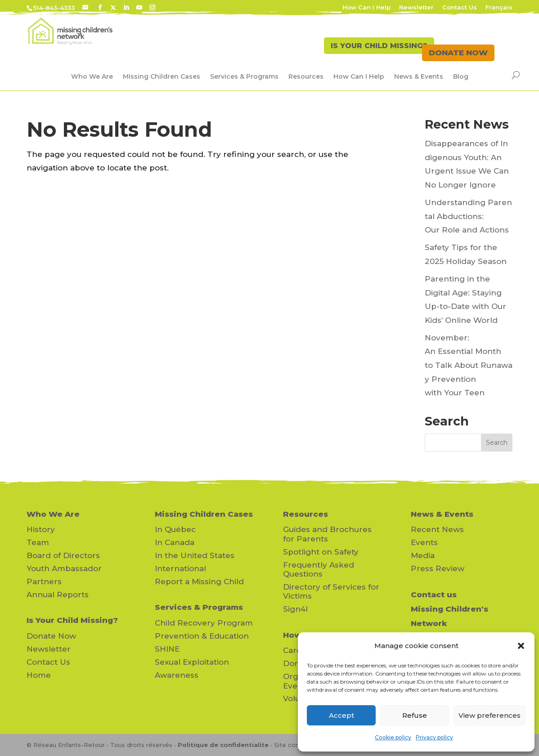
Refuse (415, 715)
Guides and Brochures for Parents (327, 534)
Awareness (177, 675)
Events (424, 542)
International (180, 568)
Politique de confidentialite (223, 745)
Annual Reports (58, 595)
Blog (461, 76)
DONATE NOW (458, 53)
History (41, 529)
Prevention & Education (202, 636)
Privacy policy (434, 737)
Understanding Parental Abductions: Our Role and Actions (468, 216)
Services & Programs (244, 76)
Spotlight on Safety (321, 552)
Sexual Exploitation (192, 662)
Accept (341, 715)
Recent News (437, 529)
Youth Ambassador (64, 568)
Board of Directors (63, 555)
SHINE (167, 649)
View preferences (490, 715)
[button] (521, 646)
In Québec (175, 529)
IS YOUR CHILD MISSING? (363, 53)
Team (38, 542)
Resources (306, 76)
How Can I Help (366, 8)
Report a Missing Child (199, 582)
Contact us (434, 595)
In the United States (195, 555)
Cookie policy (393, 737)
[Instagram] (152, 8)
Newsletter (416, 8)
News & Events (419, 76)
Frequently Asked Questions (319, 569)
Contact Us (460, 8)
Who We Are (92, 76)
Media (423, 555)
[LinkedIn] (126, 8)
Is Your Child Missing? (72, 620)
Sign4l (295, 609)
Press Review (438, 568)
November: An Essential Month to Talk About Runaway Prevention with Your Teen (469, 365)
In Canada (175, 542)
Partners (44, 582)
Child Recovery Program (204, 623)
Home (39, 675)
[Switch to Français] (499, 10)
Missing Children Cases (162, 76)
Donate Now (51, 636)
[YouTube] (139, 8)
